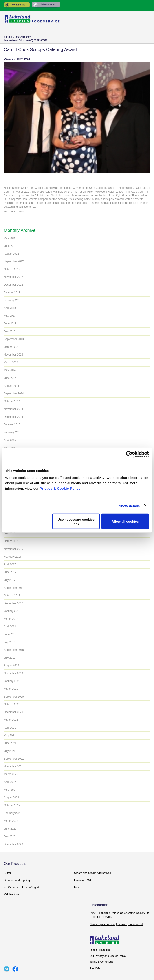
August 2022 (11, 798)
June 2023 (10, 829)
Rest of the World (46, 5)
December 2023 (13, 844)
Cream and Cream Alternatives (92, 873)
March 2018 (11, 619)
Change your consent (102, 924)
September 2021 (14, 759)
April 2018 (10, 627)
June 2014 (10, 378)
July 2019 (10, 658)
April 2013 (10, 308)
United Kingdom (17, 5)
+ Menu (143, 40)
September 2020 (14, 697)
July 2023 (10, 836)
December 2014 (13, 417)
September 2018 (14, 650)
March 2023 (11, 821)
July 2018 (10, 642)
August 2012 (11, 254)
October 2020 (12, 704)
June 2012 (10, 246)
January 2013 (12, 293)
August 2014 (11, 386)
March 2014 (11, 362)
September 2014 (14, 393)
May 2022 (10, 790)
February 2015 (13, 432)
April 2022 (10, 782)
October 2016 (12, 541)
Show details (129, 506)
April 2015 (10, 440)
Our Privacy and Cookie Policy (108, 956)
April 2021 (10, 728)
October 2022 (12, 805)
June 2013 (10, 324)
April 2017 (10, 564)
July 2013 (10, 331)
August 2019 (11, 665)
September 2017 (14, 588)
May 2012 (10, 238)
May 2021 (10, 736)
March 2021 (11, 720)
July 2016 (10, 533)
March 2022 (11, 774)
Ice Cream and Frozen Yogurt (21, 887)
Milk (76, 887)
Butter (7, 873)
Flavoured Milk (83, 880)
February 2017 (13, 557)
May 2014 (10, 370)
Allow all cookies (125, 521)
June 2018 (10, 634)
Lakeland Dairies (100, 950)
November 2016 (13, 549)
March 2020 (11, 689)
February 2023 (13, 813)
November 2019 (13, 673)
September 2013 (14, 339)
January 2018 (12, 611)
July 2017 (10, 580)
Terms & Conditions (101, 962)
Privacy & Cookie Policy (60, 488)
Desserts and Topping (17, 880)
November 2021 (13, 767)
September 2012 (14, 261)
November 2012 (13, 277)
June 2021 (10, 743)
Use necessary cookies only (76, 521)
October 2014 (12, 401)
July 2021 (10, 751)
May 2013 (10, 316)
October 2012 (12, 269)
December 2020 (13, 712)
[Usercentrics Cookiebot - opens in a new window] (129, 454)
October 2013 (12, 347)
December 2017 (13, 603)
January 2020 (12, 681)
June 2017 (10, 572)
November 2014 (13, 409)
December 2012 (13, 285)
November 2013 (13, 355)
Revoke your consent (130, 924)
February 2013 (13, 300)
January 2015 (12, 424)
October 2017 (12, 596)
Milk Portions (12, 894)
